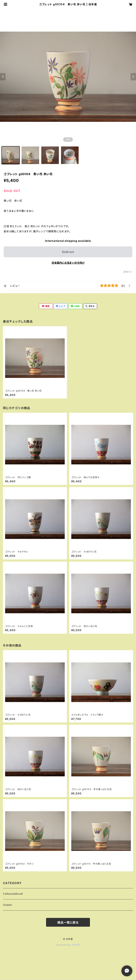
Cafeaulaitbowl (13, 894)
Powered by (68, 945)
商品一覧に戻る (68, 922)
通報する (128, 272)
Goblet (7, 905)
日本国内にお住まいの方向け (68, 263)
